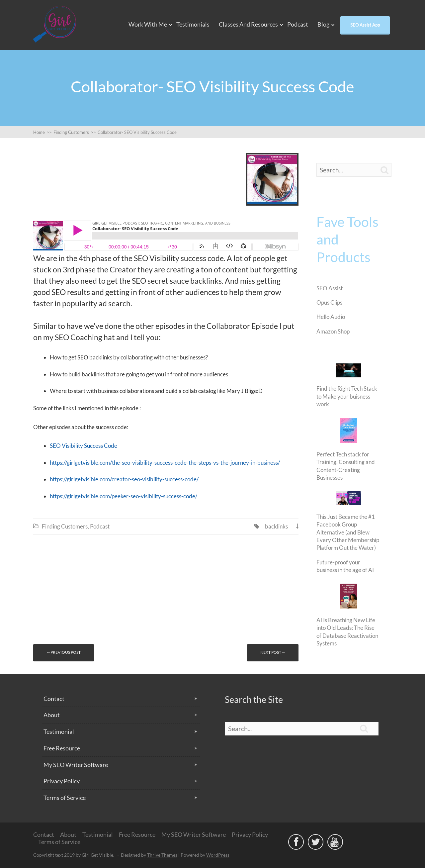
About (52, 715)
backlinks (276, 526)
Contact (54, 699)
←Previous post (64, 652)
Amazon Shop (333, 331)
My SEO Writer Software (76, 765)
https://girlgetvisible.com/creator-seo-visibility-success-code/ (124, 479)
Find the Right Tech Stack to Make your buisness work (347, 396)
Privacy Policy (62, 781)
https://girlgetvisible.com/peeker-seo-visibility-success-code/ (124, 496)
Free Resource (62, 748)
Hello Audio (331, 317)
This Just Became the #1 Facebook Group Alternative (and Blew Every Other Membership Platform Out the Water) (348, 532)
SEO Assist (330, 288)
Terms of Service (65, 798)
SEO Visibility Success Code (84, 446)
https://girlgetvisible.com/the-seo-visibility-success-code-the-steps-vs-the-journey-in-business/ (165, 463)
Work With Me (148, 24)
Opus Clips (329, 302)
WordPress (218, 855)
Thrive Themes (162, 855)
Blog (323, 24)
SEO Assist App (365, 25)
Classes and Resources (248, 24)
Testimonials (193, 24)
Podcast (298, 24)
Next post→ (273, 652)
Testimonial (59, 731)
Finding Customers (65, 526)
